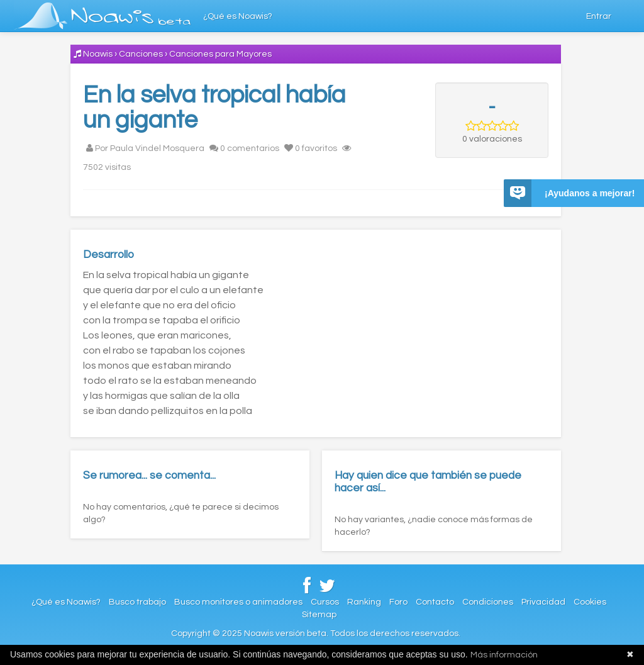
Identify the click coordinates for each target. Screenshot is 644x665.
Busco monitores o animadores (238, 602)
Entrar (599, 16)
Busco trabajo (137, 602)
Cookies (590, 602)
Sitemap (319, 615)
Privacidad (543, 602)
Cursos (325, 602)
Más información (504, 655)
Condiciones (488, 602)
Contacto (435, 602)
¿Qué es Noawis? (238, 16)
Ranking (364, 602)
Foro (398, 602)
